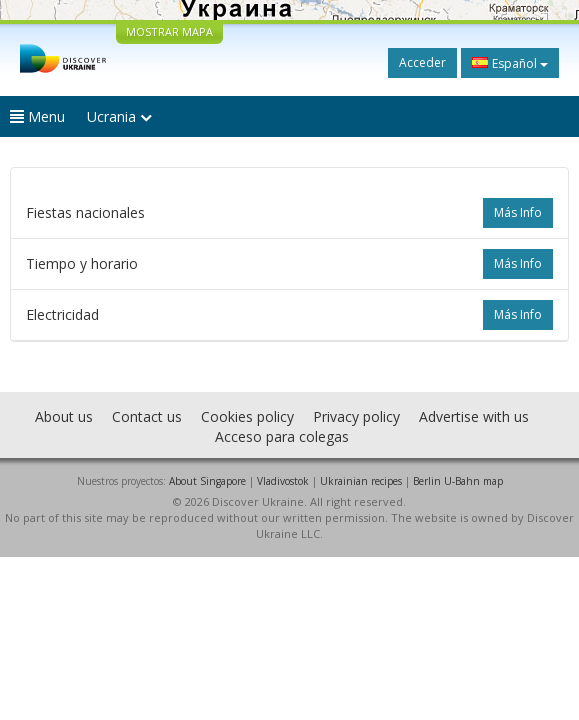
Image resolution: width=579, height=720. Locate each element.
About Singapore (207, 481)
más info (518, 212)
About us (64, 416)
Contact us (147, 416)
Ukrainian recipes (361, 481)
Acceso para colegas (282, 436)
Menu (37, 116)
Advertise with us (474, 416)
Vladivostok (283, 481)
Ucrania (119, 116)
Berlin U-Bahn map (458, 481)
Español (510, 63)
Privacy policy (356, 416)
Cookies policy (247, 416)
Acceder (422, 62)
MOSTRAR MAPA (169, 31)
